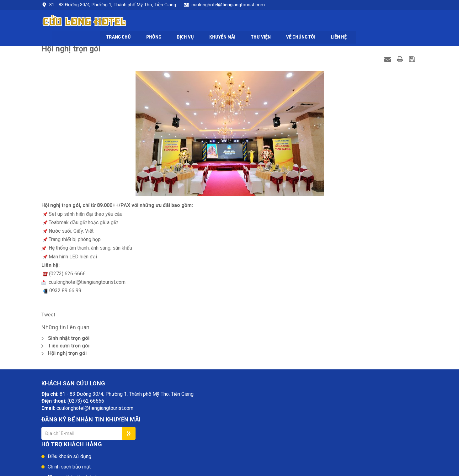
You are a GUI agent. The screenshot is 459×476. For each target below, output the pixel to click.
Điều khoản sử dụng (228, 400)
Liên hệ (401, 22)
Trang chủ (175, 22)
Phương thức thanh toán (232, 420)
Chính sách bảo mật (227, 410)
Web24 (158, 471)
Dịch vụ (243, 22)
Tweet (48, 316)
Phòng (211, 22)
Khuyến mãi (281, 22)
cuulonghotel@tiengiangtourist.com (228, 5)
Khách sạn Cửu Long (106, 471)
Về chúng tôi (362, 22)
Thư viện (321, 22)
